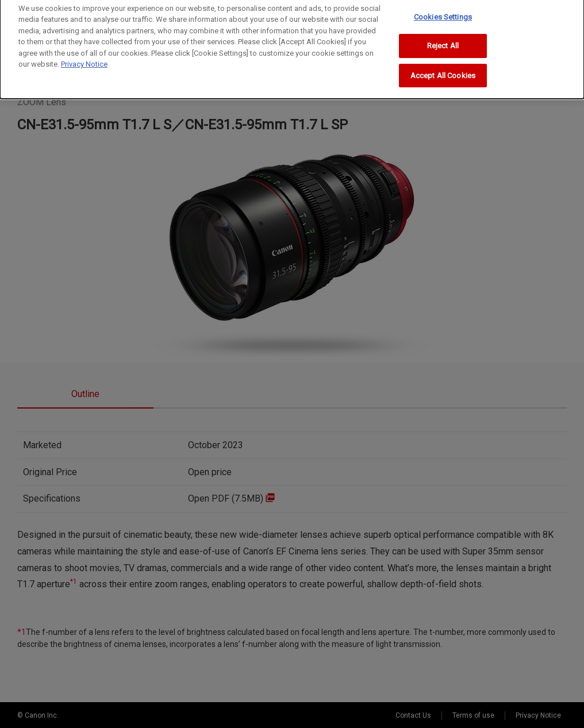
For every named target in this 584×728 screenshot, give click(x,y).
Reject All (443, 32)
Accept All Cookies (443, 62)
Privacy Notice (84, 51)
